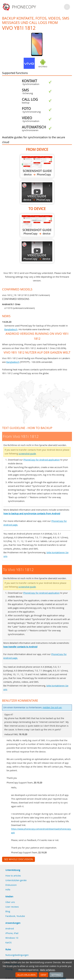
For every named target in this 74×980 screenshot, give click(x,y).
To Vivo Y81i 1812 (37, 225)
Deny (43, 975)
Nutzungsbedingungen (17, 955)
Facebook (10, 916)
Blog (8, 911)
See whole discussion (18, 859)
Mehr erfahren (48, 970)
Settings (56, 975)
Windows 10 (12, 938)
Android (10, 928)
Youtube (21, 916)
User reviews (12, 907)
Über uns (10, 902)
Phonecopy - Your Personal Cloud (20, 7)
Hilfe (8, 890)
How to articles (13, 876)
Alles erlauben (26, 975)
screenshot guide (27, 454)
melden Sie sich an (52, 707)
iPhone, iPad (12, 933)
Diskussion (11, 885)
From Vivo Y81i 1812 (37, 166)
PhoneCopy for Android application (42, 460)
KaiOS (8, 942)
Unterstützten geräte (16, 880)
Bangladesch (11, 329)
